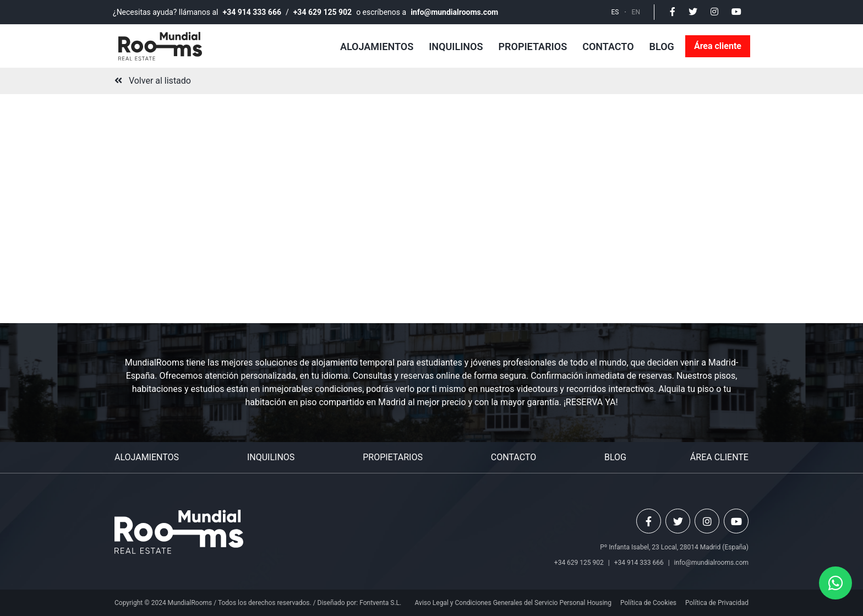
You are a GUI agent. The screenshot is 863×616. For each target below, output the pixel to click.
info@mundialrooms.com (454, 12)
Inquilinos (456, 47)
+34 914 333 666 (252, 12)
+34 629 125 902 (323, 12)
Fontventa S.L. (380, 603)
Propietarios (532, 47)
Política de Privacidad (717, 603)
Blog (662, 47)
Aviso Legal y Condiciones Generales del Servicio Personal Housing (513, 603)
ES (615, 12)
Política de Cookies (648, 603)
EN (636, 12)
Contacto (608, 47)
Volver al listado (153, 81)
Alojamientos (377, 47)
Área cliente (718, 46)
